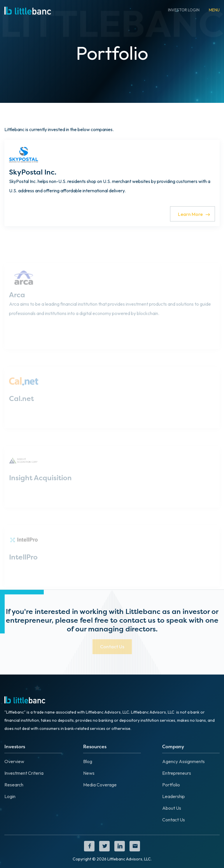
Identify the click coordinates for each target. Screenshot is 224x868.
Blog (88, 761)
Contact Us (174, 820)
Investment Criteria (24, 773)
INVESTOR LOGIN (184, 10)
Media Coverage (100, 785)
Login (10, 796)
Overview (14, 761)
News (89, 773)
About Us (172, 808)
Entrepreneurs (177, 773)
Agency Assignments (183, 761)
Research (14, 785)
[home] (28, 10)
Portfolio (171, 785)
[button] (214, 10)
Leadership (174, 796)
